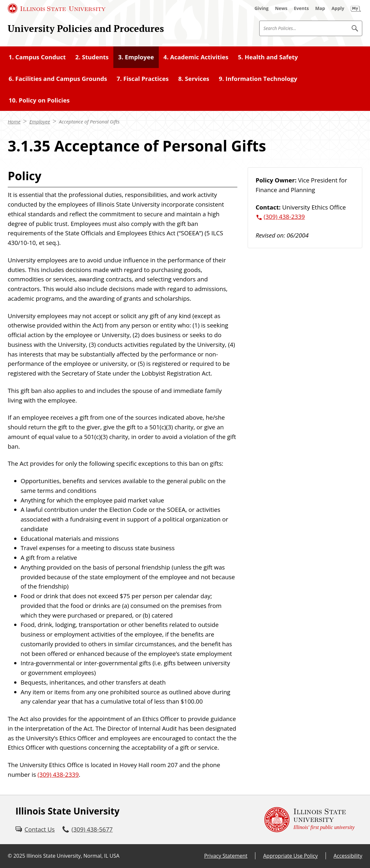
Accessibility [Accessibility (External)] (348, 856)
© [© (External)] (10, 856)
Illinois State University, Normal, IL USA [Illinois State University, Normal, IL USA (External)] (73, 856)
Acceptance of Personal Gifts (89, 122)
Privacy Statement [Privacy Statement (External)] (226, 856)
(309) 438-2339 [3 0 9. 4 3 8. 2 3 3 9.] (58, 774)
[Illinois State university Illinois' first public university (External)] (309, 820)
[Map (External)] (320, 8)
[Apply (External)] (338, 8)
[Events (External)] (301, 8)
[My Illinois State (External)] (356, 8)
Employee (40, 122)
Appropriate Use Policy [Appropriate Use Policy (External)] (290, 856)
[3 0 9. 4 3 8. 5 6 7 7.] (88, 829)
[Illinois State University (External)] (57, 8)
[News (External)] (281, 8)
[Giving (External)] (261, 8)
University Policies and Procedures (86, 28)
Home (14, 122)
